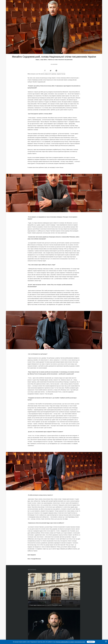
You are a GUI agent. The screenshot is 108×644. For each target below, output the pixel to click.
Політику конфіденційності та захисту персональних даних (70, 642)
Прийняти (91, 642)
